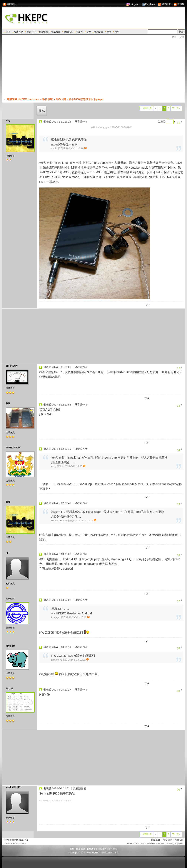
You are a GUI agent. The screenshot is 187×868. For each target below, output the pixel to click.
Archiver (179, 840)
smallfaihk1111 (14, 787)
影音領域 (47, 99)
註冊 (174, 37)
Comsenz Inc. (21, 843)
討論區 (79, 32)
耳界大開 (61, 99)
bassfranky (12, 366)
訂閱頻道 (164, 4)
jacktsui (10, 599)
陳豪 (8, 403)
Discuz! (20, 840)
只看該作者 (81, 122)
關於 (72, 849)
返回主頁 (156, 840)
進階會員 (10, 388)
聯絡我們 (102, 849)
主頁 (8, 32)
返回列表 (147, 108)
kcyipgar (10, 646)
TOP (147, 305)
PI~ (7, 553)
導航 (109, 32)
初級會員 (10, 584)
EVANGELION (13, 448)
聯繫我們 (168, 840)
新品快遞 (43, 32)
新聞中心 (31, 32)
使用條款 (81, 849)
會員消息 (68, 32)
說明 (117, 32)
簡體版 (179, 4)
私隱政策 (91, 849)
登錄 (182, 37)
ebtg (8, 120)
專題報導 (19, 32)
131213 (9, 688)
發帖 (42, 111)
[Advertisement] (95, 68)
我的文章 (99, 32)
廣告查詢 (113, 849)
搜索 (89, 32)
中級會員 (10, 156)
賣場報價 (56, 32)
